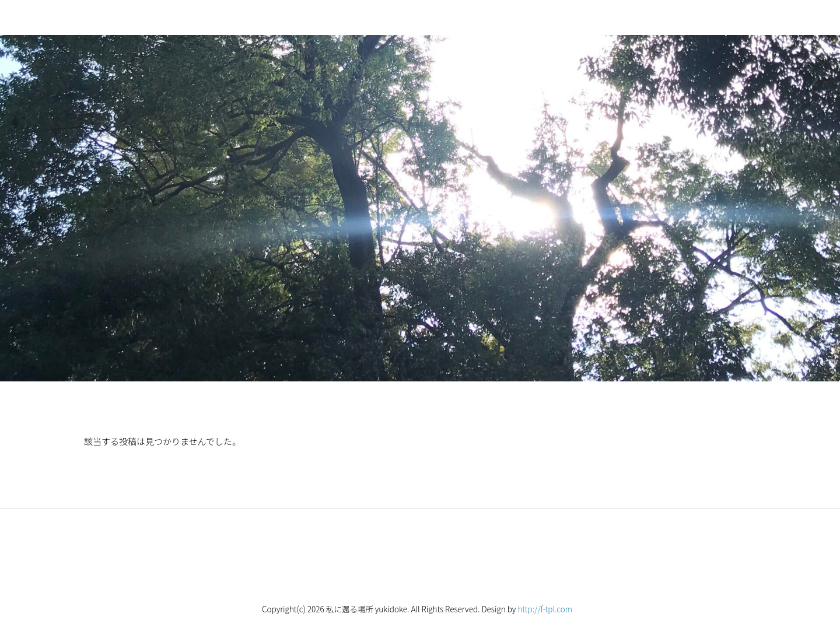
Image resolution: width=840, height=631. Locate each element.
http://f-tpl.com (545, 609)
